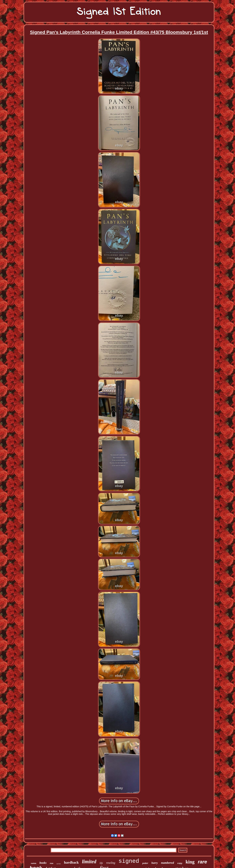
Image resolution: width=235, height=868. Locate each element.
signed (129, 861)
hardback (71, 862)
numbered (168, 863)
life (101, 863)
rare (202, 862)
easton (34, 863)
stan (51, 863)
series (59, 864)
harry (155, 863)
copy (180, 863)
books (43, 863)
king (190, 862)
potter (145, 863)
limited (89, 862)
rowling (111, 863)
